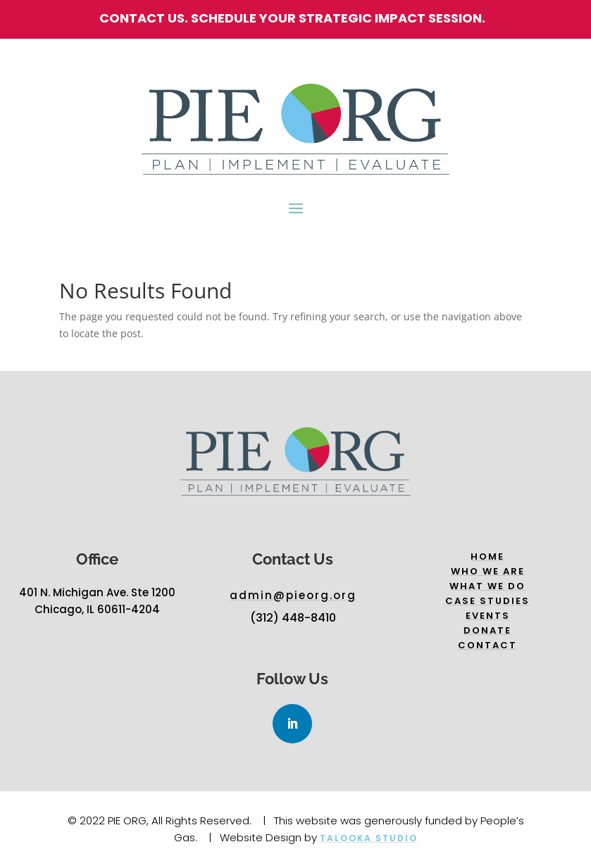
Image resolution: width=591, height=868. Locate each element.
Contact (487, 645)
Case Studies (487, 601)
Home (487, 556)
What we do (487, 586)
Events (488, 616)
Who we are (488, 571)
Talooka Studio (369, 838)
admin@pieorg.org (293, 595)
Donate (487, 630)
